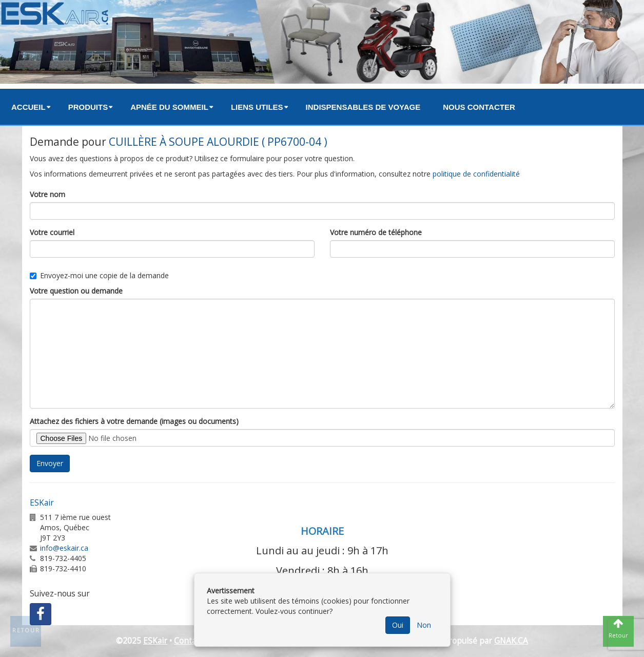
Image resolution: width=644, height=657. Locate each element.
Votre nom (47, 194)
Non (424, 625)
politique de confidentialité (476, 174)
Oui (398, 625)
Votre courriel (52, 232)
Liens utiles (257, 107)
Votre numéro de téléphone (376, 232)
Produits (88, 107)
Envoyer (50, 463)
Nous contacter (479, 107)
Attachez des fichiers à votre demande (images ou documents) (134, 421)
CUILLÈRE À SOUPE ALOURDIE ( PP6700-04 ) (218, 142)
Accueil (28, 107)
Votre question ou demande (76, 291)
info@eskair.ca (64, 548)
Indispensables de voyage (363, 107)
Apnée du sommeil (169, 107)
